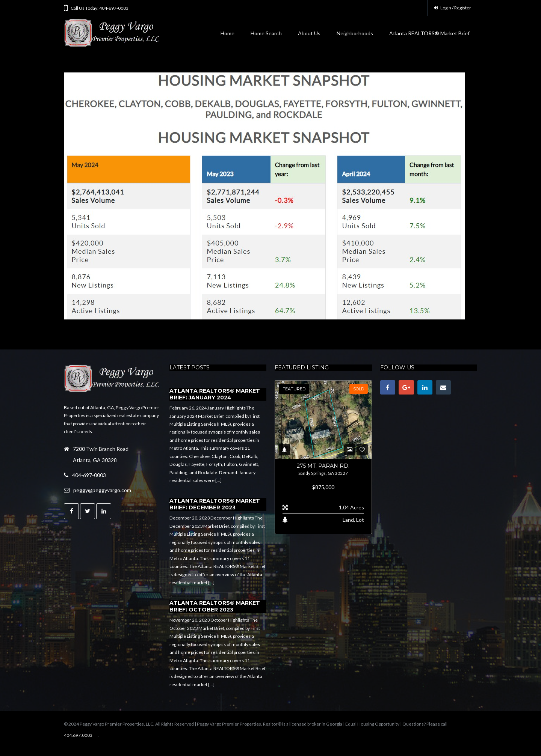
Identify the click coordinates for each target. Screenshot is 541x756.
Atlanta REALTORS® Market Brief (429, 33)
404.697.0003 (78, 735)
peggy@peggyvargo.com (102, 490)
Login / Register (453, 8)
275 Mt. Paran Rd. (323, 466)
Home (227, 33)
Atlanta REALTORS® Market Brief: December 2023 (215, 504)
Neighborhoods (355, 33)
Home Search (266, 33)
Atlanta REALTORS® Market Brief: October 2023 (215, 606)
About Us (309, 33)
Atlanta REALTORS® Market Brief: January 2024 (215, 394)
